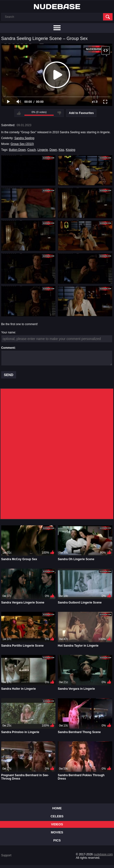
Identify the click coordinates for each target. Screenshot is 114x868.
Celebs (57, 816)
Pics (57, 840)
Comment (8, 348)
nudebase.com (103, 854)
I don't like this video (59, 113)
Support (6, 855)
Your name (8, 332)
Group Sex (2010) (22, 144)
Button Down (17, 150)
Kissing (70, 150)
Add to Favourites (81, 113)
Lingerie (43, 150)
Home (57, 808)
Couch (32, 150)
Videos (57, 824)
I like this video (19, 113)
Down (53, 150)
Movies (57, 832)
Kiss (61, 150)
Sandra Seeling (24, 138)
